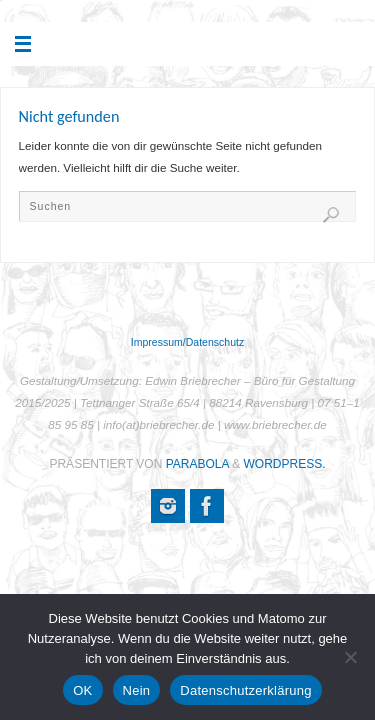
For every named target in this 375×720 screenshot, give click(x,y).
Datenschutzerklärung (245, 690)
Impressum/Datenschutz (187, 342)
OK (82, 690)
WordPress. (285, 464)
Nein (137, 690)
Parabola (197, 464)
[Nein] (350, 657)
